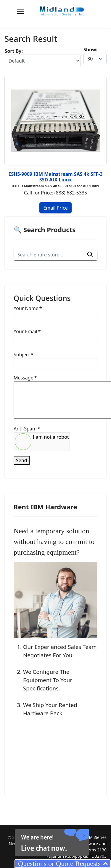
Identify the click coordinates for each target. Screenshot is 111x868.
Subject (24, 355)
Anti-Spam (27, 429)
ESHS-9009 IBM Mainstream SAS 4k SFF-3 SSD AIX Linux (55, 177)
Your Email (27, 331)
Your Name (28, 308)
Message (25, 378)
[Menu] (21, 11)
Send (22, 460)
